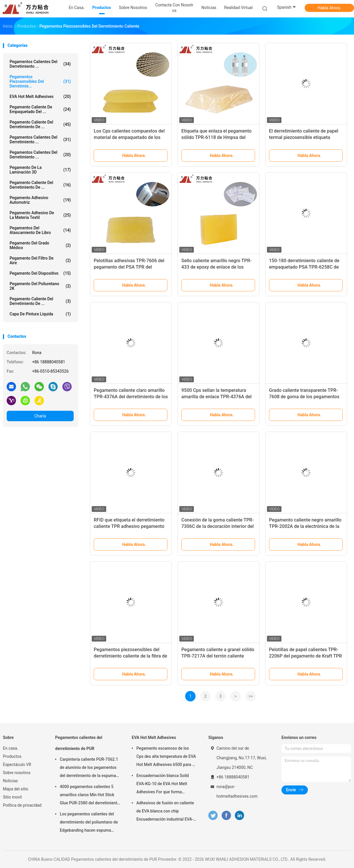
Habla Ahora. (329, 8)
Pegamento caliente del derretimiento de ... (40, 124)
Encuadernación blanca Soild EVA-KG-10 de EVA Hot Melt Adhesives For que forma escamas (163, 785)
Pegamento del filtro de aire (40, 260)
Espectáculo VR (17, 765)
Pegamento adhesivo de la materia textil (40, 215)
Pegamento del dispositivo (40, 273)
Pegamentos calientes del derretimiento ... (40, 64)
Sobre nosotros (17, 773)
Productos (12, 756)
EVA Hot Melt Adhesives (40, 97)
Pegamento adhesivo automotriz (40, 200)
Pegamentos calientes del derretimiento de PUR (79, 743)
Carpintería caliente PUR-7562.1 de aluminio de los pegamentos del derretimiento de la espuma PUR (89, 768)
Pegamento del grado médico (40, 245)
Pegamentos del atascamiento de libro (40, 230)
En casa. (11, 748)
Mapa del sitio (16, 789)
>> (251, 696)
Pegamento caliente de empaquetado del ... (40, 109)
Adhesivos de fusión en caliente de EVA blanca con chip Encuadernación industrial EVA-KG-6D (165, 812)
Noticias (10, 781)
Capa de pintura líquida (40, 314)
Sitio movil (12, 797)
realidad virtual (239, 8)
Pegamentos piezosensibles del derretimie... (40, 81)
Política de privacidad (22, 805)
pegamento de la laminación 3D (40, 170)
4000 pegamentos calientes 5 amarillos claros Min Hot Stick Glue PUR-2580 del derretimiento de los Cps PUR (90, 796)
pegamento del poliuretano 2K (40, 286)
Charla (40, 416)
